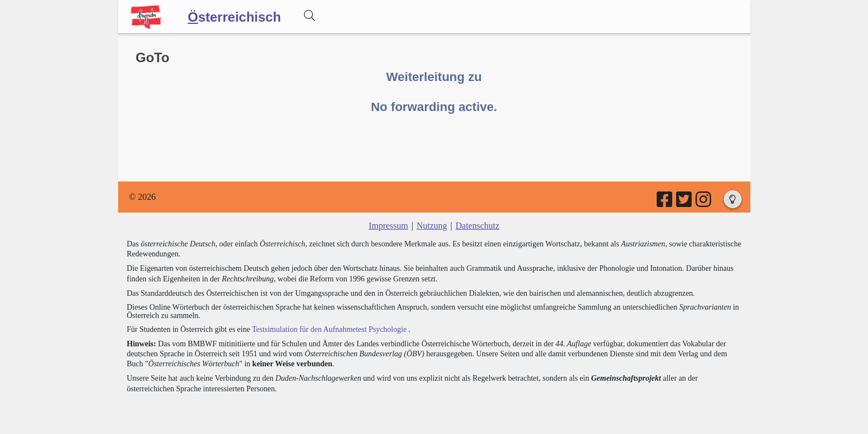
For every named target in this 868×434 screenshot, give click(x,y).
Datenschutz (477, 226)
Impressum (389, 226)
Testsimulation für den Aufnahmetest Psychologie (329, 329)
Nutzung (432, 226)
